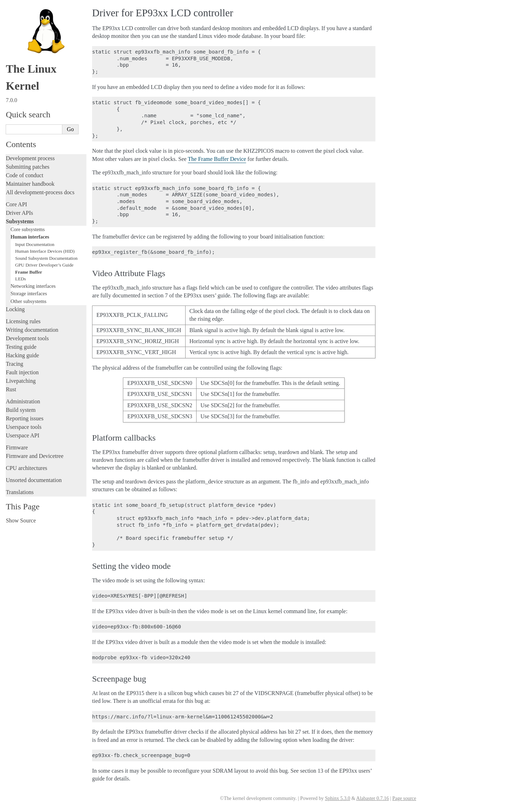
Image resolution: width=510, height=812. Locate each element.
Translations (20, 492)
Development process (30, 158)
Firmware (17, 447)
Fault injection (22, 372)
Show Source (21, 520)
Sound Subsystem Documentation (46, 258)
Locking (15, 309)
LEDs (21, 279)
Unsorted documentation (34, 480)
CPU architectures (26, 468)
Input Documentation (35, 244)
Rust (11, 389)
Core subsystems (28, 229)
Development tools (27, 338)
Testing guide (21, 347)
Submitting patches (27, 167)
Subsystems (20, 221)
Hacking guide (22, 355)
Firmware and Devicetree (35, 456)
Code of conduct (24, 175)
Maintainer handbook (30, 184)
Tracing (14, 364)
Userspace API (22, 435)
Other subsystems (29, 301)
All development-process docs (40, 192)
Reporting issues (24, 418)
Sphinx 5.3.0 (337, 798)
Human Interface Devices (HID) (45, 251)
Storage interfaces (29, 293)
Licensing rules (23, 321)
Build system (21, 410)
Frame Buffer (29, 272)
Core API (16, 204)
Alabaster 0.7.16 (373, 798)
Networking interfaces (33, 286)
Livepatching (21, 381)
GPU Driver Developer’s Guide (44, 265)
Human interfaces (30, 237)
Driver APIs (19, 213)
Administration (23, 401)
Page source (404, 798)
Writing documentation (32, 330)
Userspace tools (24, 427)
